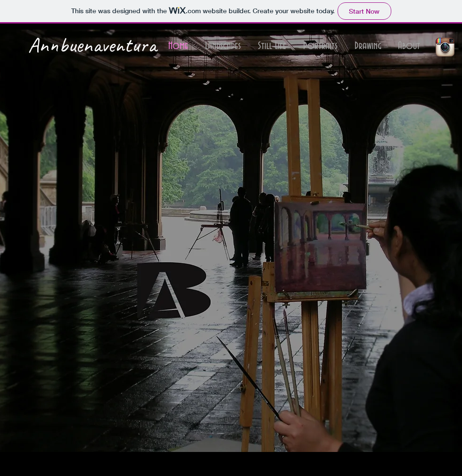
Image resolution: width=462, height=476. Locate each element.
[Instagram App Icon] (445, 47)
